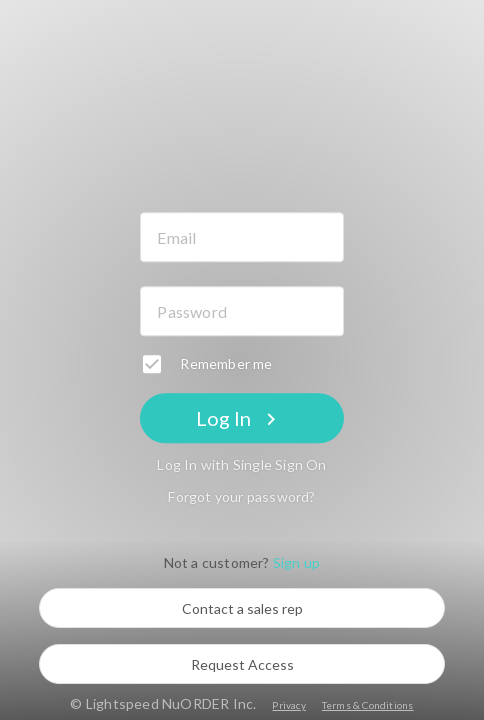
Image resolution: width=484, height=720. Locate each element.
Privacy (288, 705)
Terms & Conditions (368, 705)
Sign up (296, 563)
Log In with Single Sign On (241, 465)
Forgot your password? (241, 497)
